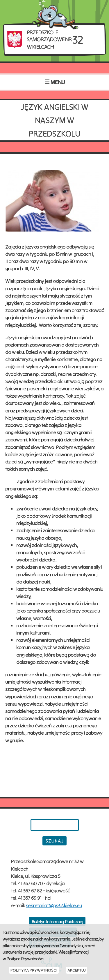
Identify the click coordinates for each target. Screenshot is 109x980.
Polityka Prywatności (34, 970)
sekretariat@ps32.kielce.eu (54, 905)
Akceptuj (77, 970)
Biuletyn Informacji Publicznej (57, 921)
